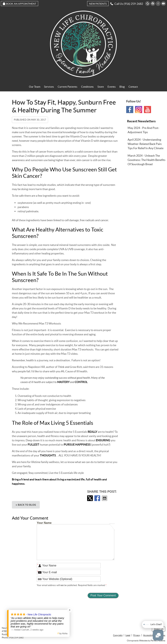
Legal (128, 635)
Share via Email (105, 498)
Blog (122, 87)
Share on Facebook (98, 498)
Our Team (35, 87)
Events (112, 87)
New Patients (98, 4)
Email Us (159, 629)
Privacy (137, 635)
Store (101, 87)
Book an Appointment (20, 4)
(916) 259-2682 (133, 4)
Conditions (87, 87)
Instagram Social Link (139, 110)
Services (49, 87)
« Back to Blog (26, 505)
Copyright (118, 635)
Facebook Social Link (130, 110)
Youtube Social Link (147, 110)
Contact (133, 87)
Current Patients (68, 87)
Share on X (90, 498)
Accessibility (149, 635)
